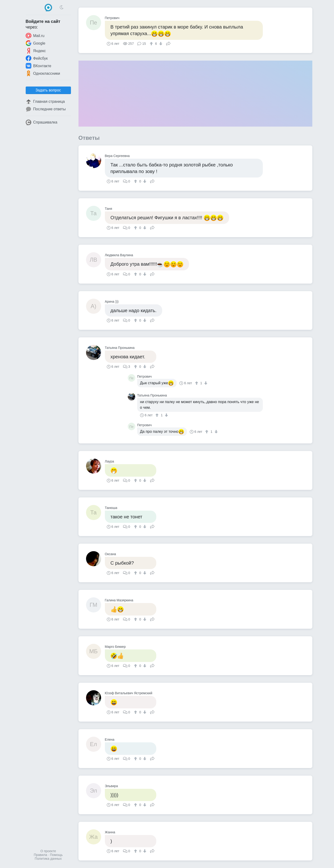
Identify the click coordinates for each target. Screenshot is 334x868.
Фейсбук (37, 58)
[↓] (160, 44)
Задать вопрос (48, 90)
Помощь (56, 855)
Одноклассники (43, 73)
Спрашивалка (42, 122)
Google (36, 43)
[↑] (152, 44)
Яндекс (36, 51)
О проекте (48, 851)
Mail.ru (35, 36)
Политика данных (48, 859)
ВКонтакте (39, 66)
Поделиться (168, 43)
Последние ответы (46, 109)
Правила (40, 855)
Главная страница (45, 102)
